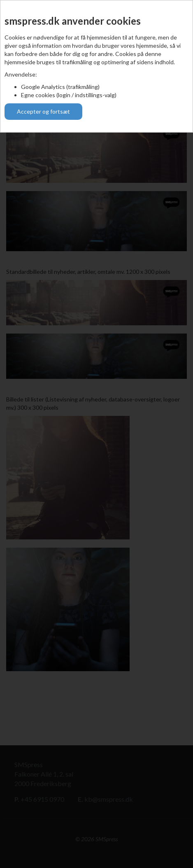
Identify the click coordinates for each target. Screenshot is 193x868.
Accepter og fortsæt (43, 111)
